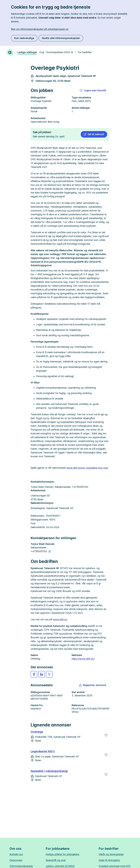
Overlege (37, 732)
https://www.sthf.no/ (83, 659)
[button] (94, 134)
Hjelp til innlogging (109, 860)
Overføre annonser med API (115, 866)
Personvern (16, 860)
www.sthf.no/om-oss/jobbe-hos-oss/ (87, 468)
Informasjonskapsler (21, 866)
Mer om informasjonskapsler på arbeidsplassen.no (40, 29)
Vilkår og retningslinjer (111, 854)
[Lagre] (106, 735)
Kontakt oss (16, 854)
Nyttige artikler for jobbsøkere (62, 854)
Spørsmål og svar (56, 860)
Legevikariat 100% (43, 751)
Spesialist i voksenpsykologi (49, 771)
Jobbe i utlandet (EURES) (60, 866)
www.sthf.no (60, 619)
